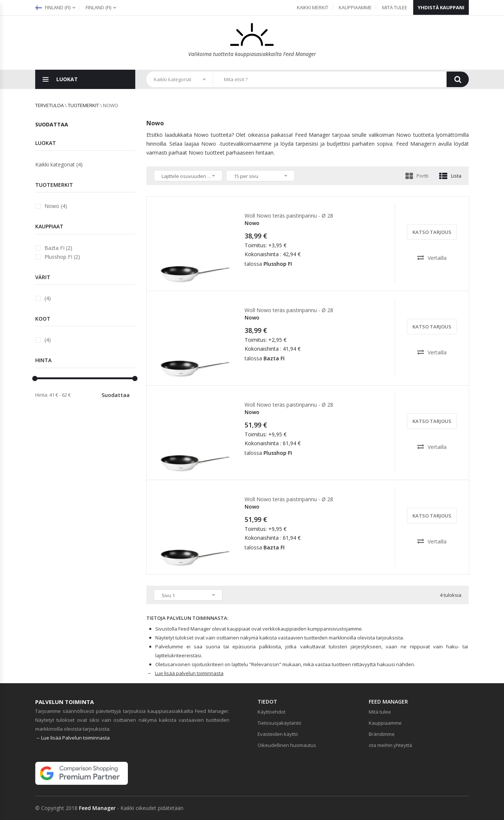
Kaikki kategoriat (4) (59, 164)
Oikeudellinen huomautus (287, 745)
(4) (48, 298)
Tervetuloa (49, 105)
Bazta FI (274, 358)
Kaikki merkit (313, 7)
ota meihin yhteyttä (390, 745)
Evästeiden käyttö (278, 734)
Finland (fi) (53, 7)
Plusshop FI (278, 264)
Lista (450, 176)
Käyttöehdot (271, 712)
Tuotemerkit (83, 105)
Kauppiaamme (355, 7)
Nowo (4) (56, 206)
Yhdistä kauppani (441, 7)
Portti (417, 176)
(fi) (98, 7)
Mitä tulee (395, 7)
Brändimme (382, 734)
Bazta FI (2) (58, 248)
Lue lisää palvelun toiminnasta (189, 673)
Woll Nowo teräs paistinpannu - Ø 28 (289, 216)
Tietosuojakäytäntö (279, 723)
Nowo (252, 223)
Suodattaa (116, 395)
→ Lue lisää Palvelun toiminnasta (72, 738)
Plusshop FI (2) (62, 257)
